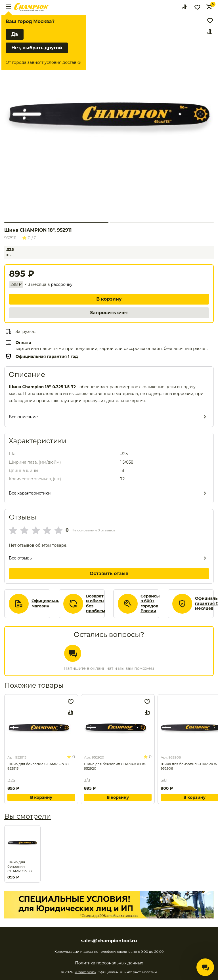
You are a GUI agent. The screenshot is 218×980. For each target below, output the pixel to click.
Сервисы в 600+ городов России (150, 604)
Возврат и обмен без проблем (96, 604)
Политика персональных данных (109, 963)
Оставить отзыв (109, 574)
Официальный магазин (47, 604)
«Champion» (85, 972)
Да (15, 34)
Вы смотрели (28, 816)
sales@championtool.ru (109, 941)
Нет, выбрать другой (37, 48)
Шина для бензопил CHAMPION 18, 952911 (20, 867)
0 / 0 (29, 238)
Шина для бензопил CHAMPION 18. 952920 (115, 766)
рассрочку (62, 285)
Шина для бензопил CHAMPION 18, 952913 (38, 766)
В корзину (109, 299)
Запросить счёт (109, 313)
